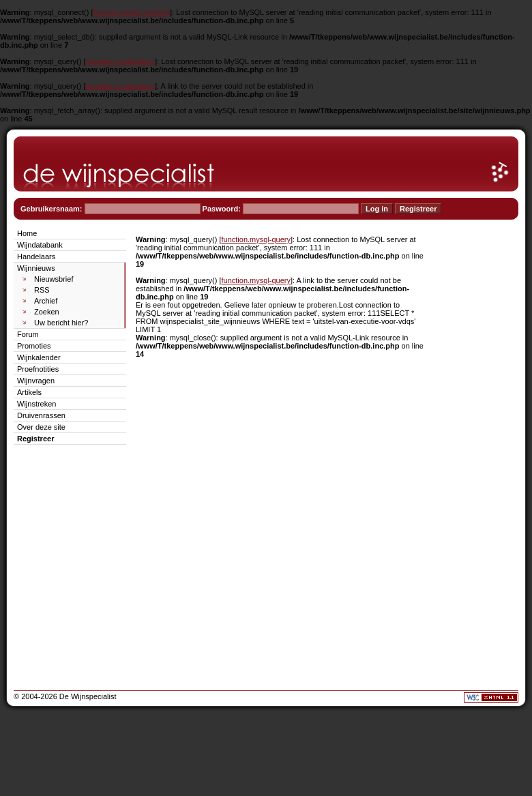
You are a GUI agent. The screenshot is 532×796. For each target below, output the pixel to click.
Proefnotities (38, 369)
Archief (46, 301)
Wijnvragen (36, 381)
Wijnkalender (39, 357)
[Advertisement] (477, 431)
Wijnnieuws (36, 268)
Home (27, 233)
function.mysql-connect (132, 12)
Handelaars (36, 256)
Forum (28, 334)
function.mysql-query (121, 61)
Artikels (29, 392)
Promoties (34, 346)
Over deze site (41, 427)
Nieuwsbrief (54, 279)
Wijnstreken (36, 404)
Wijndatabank (40, 245)
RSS (42, 290)
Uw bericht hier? (61, 323)
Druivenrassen (41, 415)
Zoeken (47, 312)
